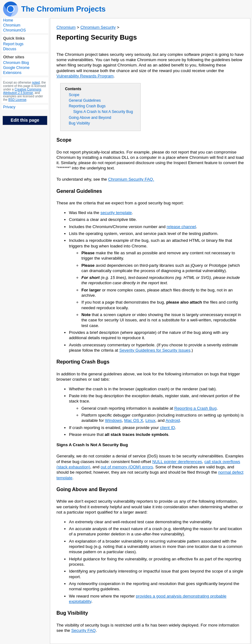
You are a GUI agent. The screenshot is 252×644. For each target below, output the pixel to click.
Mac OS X (134, 420)
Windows (114, 420)
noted (36, 83)
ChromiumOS (15, 30)
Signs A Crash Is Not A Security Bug (103, 112)
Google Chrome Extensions (16, 70)
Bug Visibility (79, 123)
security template (116, 213)
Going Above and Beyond (90, 118)
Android (173, 420)
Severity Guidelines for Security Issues (155, 350)
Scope (74, 95)
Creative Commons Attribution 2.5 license (22, 91)
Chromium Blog (16, 63)
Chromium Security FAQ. (131, 179)
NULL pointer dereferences (177, 462)
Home (8, 20)
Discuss (10, 49)
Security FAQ (83, 630)
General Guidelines (85, 100)
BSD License (17, 100)
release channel (181, 227)
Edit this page (25, 120)
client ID (167, 428)
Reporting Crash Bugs (87, 106)
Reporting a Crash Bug (196, 408)
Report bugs (13, 44)
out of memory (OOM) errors (127, 467)
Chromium (12, 25)
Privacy (9, 107)
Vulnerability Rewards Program (85, 76)
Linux (150, 420)
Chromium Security (98, 27)
